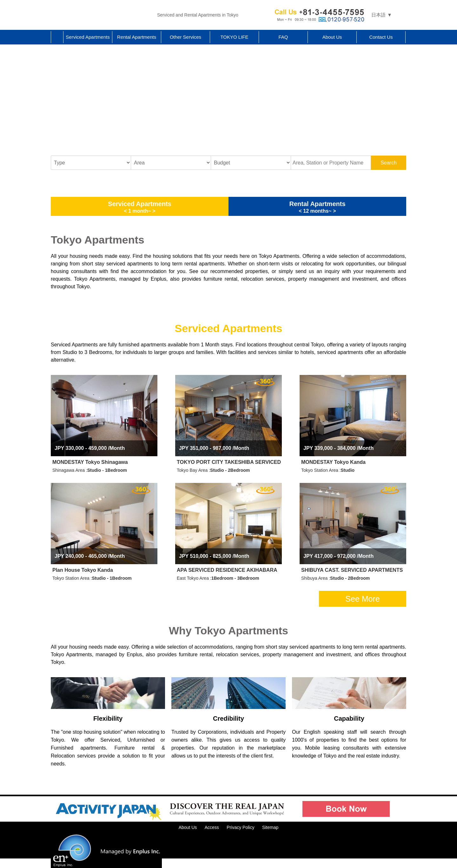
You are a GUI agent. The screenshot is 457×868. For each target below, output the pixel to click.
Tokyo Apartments (102, 15)
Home (57, 37)
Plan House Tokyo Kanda (83, 570)
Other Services (185, 37)
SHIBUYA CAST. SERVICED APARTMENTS (352, 570)
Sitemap (270, 827)
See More (362, 599)
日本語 (378, 15)
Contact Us (381, 37)
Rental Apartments (137, 37)
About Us (332, 37)
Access (212, 827)
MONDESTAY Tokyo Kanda (333, 462)
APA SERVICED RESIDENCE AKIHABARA (227, 570)
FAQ (283, 37)
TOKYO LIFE (234, 37)
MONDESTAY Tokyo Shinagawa (90, 462)
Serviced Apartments (88, 37)
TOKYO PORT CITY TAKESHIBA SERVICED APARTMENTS (229, 462)
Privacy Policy (240, 827)
